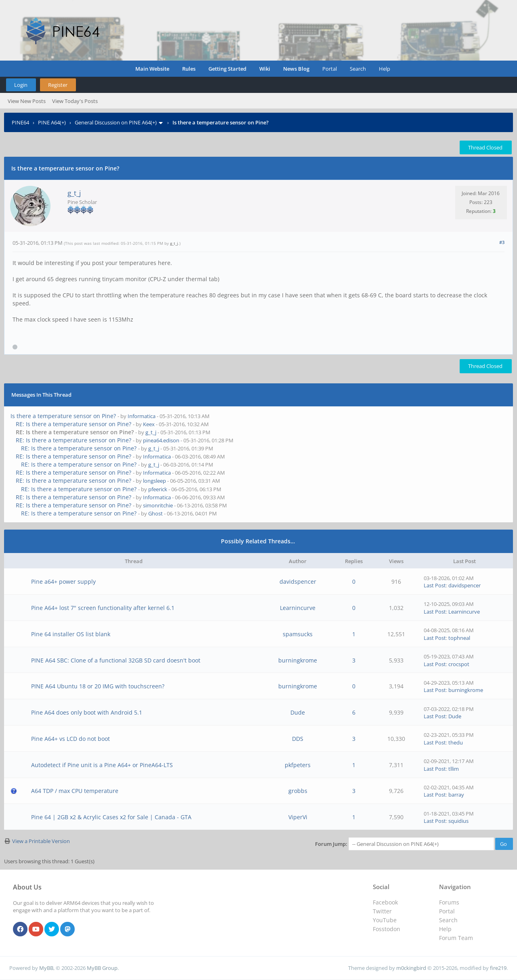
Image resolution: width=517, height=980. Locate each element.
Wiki (265, 69)
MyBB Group (102, 968)
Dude (298, 712)
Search (358, 69)
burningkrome (298, 660)
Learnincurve (298, 608)
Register (58, 85)
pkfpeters (298, 765)
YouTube (385, 920)
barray (456, 795)
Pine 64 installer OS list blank (71, 634)
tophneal (459, 638)
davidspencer (298, 581)
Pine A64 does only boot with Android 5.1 (87, 712)
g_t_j (74, 193)
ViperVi (298, 817)
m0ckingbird (411, 968)
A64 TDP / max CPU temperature (75, 791)
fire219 (498, 968)
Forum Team (456, 938)
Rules (189, 69)
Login (21, 85)
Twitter (382, 911)
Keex (149, 424)
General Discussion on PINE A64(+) (116, 122)
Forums (449, 902)
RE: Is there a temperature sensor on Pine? (74, 424)
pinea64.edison (161, 440)
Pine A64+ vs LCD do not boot (70, 739)
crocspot (459, 664)
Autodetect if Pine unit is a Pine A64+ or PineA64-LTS (102, 765)
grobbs (298, 791)
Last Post (435, 585)
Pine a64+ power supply (63, 581)
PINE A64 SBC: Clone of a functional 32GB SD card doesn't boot (116, 660)
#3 (502, 242)
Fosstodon (387, 929)
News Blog (296, 69)
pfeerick (158, 489)
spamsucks (298, 634)
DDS (298, 739)
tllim (454, 769)
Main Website (152, 69)
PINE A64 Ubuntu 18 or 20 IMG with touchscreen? (98, 686)
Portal (330, 69)
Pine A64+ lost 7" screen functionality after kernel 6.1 (103, 608)
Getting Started (227, 69)
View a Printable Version (41, 841)
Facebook (385, 902)
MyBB (46, 968)
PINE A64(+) (52, 122)
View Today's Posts (75, 101)
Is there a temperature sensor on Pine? (63, 416)
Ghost (156, 513)
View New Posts (27, 101)
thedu (456, 742)
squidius (458, 821)
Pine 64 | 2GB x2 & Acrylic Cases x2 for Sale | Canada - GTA (111, 817)
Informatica (142, 416)
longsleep (154, 481)
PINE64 (20, 122)
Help (385, 69)
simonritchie (158, 505)
